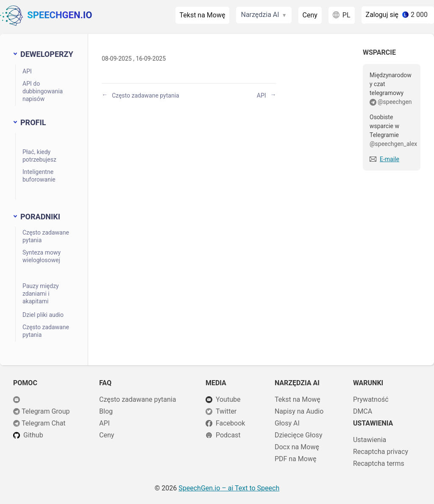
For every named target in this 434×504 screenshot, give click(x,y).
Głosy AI (287, 423)
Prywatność (371, 399)
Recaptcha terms (379, 463)
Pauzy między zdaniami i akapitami (41, 294)
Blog (106, 411)
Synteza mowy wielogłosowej (42, 256)
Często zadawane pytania (46, 236)
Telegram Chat (44, 423)
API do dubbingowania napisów (43, 91)
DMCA (363, 411)
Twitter (226, 411)
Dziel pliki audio (43, 315)
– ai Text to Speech (229, 488)
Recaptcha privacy (381, 452)
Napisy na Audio (299, 411)
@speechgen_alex (393, 144)
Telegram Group (46, 411)
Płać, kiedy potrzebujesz (39, 156)
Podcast (228, 435)
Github (33, 435)
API (27, 71)
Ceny (310, 15)
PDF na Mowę (296, 459)
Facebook (230, 423)
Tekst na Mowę (203, 15)
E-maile (389, 159)
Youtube (228, 399)
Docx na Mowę (297, 447)
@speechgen (395, 102)
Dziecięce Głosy (299, 435)
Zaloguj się (382, 15)
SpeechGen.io (46, 16)
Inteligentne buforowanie (39, 176)
